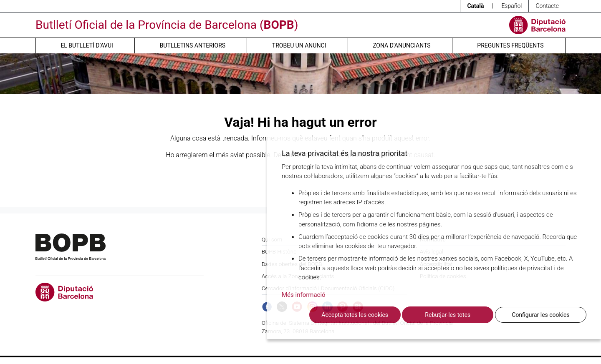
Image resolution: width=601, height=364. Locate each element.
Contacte (547, 6)
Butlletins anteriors (193, 45)
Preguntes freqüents (510, 45)
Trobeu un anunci (299, 45)
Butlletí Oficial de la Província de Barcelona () (167, 25)
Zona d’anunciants (402, 45)
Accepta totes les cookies (355, 315)
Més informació (304, 295)
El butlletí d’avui (87, 45)
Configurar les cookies (540, 315)
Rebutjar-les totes (448, 315)
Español (511, 6)
